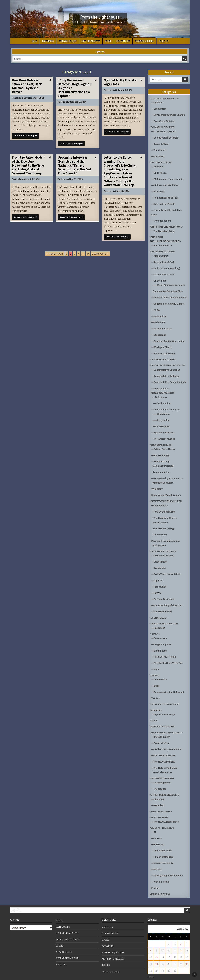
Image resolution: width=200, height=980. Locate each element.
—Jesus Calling (160, 143)
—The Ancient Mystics (164, 437)
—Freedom (157, 836)
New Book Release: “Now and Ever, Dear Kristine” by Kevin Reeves (27, 86)
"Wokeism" (158, 486)
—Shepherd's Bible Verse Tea (168, 657)
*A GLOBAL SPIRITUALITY (165, 98)
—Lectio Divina (161, 425)
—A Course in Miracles (164, 131)
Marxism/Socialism (164, 480)
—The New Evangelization (166, 814)
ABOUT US (164, 41)
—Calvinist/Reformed (163, 272)
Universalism (160, 531)
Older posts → (100, 256)
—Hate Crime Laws (162, 842)
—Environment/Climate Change (169, 115)
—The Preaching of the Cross (168, 600)
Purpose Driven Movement (166, 537)
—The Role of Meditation (165, 761)
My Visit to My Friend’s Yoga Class (120, 82)
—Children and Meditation (166, 184)
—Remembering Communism (168, 476)
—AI (154, 824)
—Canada (157, 830)
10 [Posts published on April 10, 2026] (181, 941)
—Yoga (155, 663)
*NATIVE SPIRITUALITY (163, 720)
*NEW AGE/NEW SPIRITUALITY (167, 726)
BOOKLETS (108, 937)
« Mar (151, 967)
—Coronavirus (159, 633)
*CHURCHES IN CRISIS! (163, 249)
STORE (108, 41)
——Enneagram (162, 413)
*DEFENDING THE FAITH (164, 547)
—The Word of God (162, 606)
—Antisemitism (160, 673)
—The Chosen (159, 149)
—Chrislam (158, 102)
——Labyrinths (161, 419)
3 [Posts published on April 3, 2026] (181, 934)
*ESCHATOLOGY (159, 612)
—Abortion (157, 165)
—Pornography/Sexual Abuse (168, 866)
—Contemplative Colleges (166, 375)
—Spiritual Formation (163, 431)
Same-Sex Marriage (164, 463)
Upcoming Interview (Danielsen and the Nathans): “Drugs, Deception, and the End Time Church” (74, 167)
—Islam (156, 680)
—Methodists (159, 323)
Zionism (156, 692)
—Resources (159, 623)
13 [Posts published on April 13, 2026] (157, 948)
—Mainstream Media (163, 854)
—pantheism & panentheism (167, 742)
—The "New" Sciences (164, 748)
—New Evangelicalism (164, 508)
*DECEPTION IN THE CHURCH (167, 498)
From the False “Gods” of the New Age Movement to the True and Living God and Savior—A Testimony (28, 167)
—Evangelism (159, 564)
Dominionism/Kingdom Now (169, 288)
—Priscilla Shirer (162, 402)
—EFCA (156, 310)
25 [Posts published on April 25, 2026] (187, 955)
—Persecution (159, 582)
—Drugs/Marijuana (162, 639)
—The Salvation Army (163, 229)
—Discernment (160, 558)
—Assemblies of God (163, 259)
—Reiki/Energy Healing (164, 651)
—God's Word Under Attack (167, 570)
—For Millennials (161, 453)
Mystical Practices (163, 765)
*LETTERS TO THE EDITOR (165, 698)
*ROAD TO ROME (160, 809)
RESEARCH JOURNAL (145, 41)
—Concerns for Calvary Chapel (169, 304)
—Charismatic (159, 278)
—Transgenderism (162, 218)
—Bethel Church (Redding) (166, 265)
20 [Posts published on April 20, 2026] (157, 955)
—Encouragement (161, 775)
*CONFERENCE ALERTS (163, 359)
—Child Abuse (159, 172)
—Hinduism (158, 791)
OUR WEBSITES (110, 924)
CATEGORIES (48, 41)
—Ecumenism (159, 109)
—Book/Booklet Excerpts (165, 137)
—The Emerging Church (165, 514)
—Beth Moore (161, 396)
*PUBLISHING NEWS (161, 803)
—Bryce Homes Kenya (164, 708)
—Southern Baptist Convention (169, 341)
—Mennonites (159, 317)
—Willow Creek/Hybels (164, 353)
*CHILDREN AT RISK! (162, 161)
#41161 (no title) (111, 962)
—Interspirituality (161, 730)
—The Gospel (159, 781)
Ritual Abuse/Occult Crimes (167, 492)
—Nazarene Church (162, 329)
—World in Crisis (161, 873)
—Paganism (158, 797)
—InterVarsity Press (162, 243)
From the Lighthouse (100, 17)
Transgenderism (162, 470)
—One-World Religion (164, 121)
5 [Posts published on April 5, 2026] (151, 941)
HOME (34, 41)
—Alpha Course (160, 253)
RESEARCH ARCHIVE (68, 41)
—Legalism (158, 576)
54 (88, 256)
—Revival (157, 588)
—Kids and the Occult (164, 202)
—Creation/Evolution (163, 552)
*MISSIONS (156, 704)
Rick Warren (160, 541)
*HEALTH (155, 628)
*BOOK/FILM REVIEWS (163, 127)
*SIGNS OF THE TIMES (162, 820)
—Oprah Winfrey (161, 736)
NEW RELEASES (123, 41)
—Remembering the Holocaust (168, 686)
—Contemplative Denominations (169, 382)
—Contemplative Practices (166, 408)
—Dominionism (160, 502)
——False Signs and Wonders (170, 282)
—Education (158, 190)
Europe (155, 879)
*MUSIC (154, 714)
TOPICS (106, 955)
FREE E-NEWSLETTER (91, 41)
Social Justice (161, 519)
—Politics (157, 860)
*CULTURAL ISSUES (161, 443)
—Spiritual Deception (163, 594)
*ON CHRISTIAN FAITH (162, 771)
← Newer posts (55, 256)
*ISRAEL (155, 669)
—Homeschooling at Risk (166, 196)
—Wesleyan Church (162, 347)
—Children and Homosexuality (168, 178)
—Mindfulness (159, 645)
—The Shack (158, 155)
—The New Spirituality (164, 754)
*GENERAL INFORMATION (165, 618)
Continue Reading (27, 137)
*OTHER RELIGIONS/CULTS (165, 787)
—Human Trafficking (163, 848)
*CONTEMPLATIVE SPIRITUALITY (169, 365)
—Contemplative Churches (166, 369)
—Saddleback (159, 335)
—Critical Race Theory (164, 447)
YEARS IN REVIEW (160, 885)
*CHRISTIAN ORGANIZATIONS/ (167, 224)
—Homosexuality (161, 459)
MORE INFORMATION (114, 949)
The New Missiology (164, 525)
